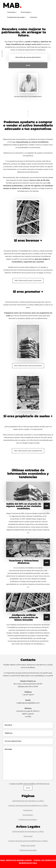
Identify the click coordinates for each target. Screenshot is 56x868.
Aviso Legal (28, 836)
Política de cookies (28, 846)
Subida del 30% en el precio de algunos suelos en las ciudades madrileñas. (24, 506)
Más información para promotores (28, 366)
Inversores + (28, 810)
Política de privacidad (28, 850)
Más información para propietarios (28, 451)
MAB (15, 6)
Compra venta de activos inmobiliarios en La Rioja (28, 806)
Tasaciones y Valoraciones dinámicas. (24, 562)
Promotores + (28, 815)
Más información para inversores (28, 280)
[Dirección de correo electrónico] (28, 57)
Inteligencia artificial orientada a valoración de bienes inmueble (24, 617)
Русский (2, 54)
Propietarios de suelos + (28, 820)
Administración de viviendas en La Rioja (28, 801)
